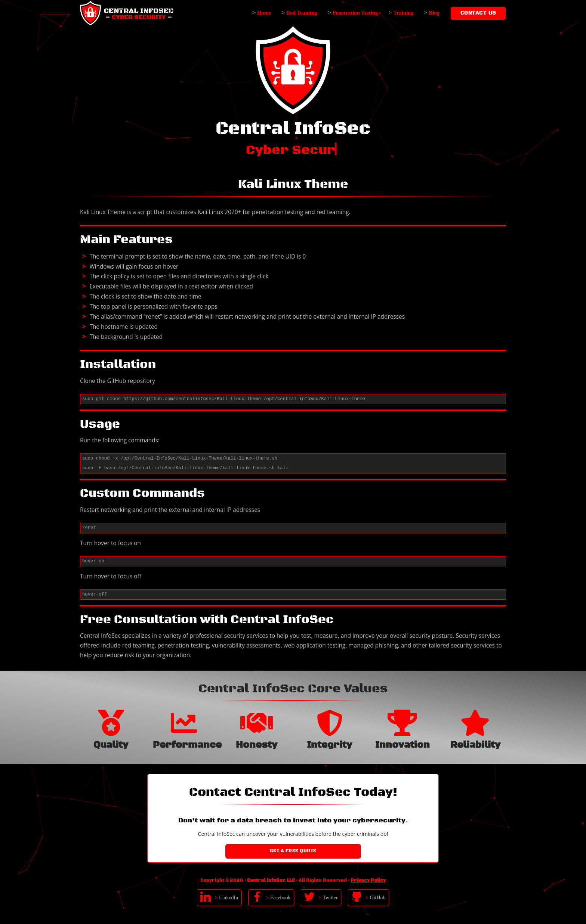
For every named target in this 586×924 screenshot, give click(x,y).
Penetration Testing (355, 13)
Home (264, 13)
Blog (434, 13)
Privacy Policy (368, 880)
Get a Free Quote (293, 851)
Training (403, 13)
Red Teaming (302, 13)
